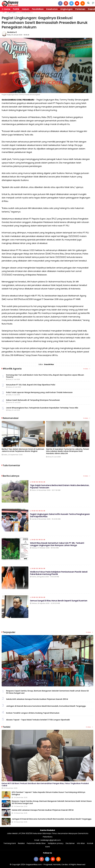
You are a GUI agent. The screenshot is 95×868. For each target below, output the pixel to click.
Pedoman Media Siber (36, 843)
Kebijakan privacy (56, 843)
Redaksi (21, 843)
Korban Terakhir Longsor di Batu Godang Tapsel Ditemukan (33, 713)
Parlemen (80, 9)
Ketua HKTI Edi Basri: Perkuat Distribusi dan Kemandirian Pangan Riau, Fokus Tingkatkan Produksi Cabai (45, 785)
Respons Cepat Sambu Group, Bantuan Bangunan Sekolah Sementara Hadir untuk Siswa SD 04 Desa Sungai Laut (47, 692)
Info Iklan (81, 843)
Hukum (26, 9)
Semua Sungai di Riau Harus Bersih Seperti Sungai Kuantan (59, 601)
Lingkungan (67, 9)
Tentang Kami (10, 843)
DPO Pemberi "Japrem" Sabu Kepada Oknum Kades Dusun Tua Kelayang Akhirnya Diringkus (48, 793)
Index (87, 369)
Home (6, 9)
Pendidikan (38, 9)
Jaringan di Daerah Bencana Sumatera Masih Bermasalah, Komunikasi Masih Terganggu (46, 706)
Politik (16, 9)
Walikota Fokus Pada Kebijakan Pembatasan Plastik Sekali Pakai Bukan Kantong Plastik (59, 573)
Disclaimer (70, 843)
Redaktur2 (12, 32)
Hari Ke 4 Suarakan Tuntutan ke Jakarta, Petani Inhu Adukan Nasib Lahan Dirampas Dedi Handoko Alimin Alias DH (67, 451)
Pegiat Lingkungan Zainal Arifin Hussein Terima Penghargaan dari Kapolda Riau (60, 515)
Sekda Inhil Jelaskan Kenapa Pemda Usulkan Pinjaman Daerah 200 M (37, 699)
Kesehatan (52, 9)
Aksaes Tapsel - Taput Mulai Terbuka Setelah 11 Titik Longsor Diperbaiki (38, 720)
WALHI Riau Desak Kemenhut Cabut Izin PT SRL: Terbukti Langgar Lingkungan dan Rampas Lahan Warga (57, 544)
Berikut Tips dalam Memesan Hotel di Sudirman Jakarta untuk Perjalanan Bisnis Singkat (23, 450)
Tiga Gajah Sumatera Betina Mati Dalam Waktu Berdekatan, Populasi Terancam (60, 487)
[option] (24, 439)
